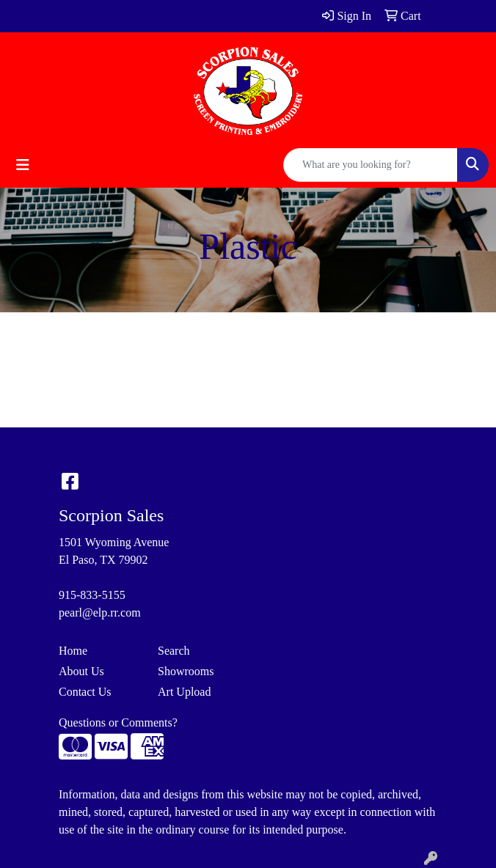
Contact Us (85, 692)
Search (174, 651)
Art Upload (184, 692)
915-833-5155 (92, 595)
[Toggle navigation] (23, 165)
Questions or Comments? (118, 722)
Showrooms (186, 671)
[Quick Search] (371, 165)
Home (73, 651)
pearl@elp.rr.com (100, 613)
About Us (81, 671)
